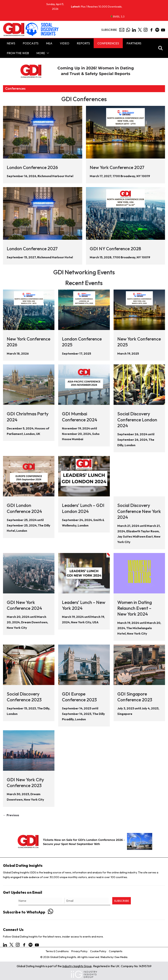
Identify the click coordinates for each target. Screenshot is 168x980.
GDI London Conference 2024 (24, 508)
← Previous (11, 815)
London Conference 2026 (32, 167)
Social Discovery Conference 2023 (24, 697)
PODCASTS (31, 43)
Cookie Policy (98, 951)
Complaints (116, 951)
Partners (134, 43)
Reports (83, 43)
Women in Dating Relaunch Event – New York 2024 (135, 608)
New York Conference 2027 (117, 167)
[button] (47, 53)
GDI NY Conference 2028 (115, 249)
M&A (49, 43)
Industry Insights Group (77, 966)
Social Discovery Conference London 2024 (137, 419)
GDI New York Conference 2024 (24, 605)
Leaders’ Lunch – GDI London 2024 (83, 508)
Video (65, 43)
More (41, 53)
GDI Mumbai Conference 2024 (80, 417)
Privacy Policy (79, 951)
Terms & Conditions (57, 951)
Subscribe (109, 30)
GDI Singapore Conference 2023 (135, 697)
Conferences (108, 43)
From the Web (18, 53)
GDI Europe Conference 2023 (79, 697)
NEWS (11, 43)
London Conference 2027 (32, 249)
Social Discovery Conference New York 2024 (139, 511)
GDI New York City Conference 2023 (25, 782)
